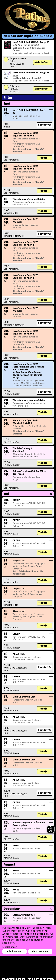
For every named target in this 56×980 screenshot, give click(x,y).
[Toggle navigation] (47, 8)
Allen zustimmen (40, 951)
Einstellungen (10, 947)
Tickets (43, 158)
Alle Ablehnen (15, 951)
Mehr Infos (41, 63)
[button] (28, 36)
